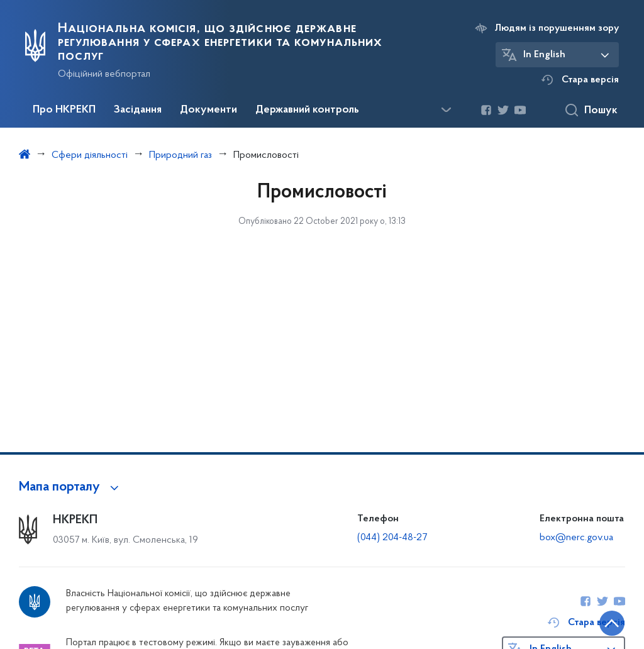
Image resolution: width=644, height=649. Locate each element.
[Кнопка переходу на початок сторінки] (597, 621)
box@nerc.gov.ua (576, 538)
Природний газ (180, 155)
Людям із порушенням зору (557, 28)
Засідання (138, 110)
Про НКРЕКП (64, 110)
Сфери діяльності (90, 155)
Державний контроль (307, 110)
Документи (208, 110)
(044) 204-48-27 (392, 538)
